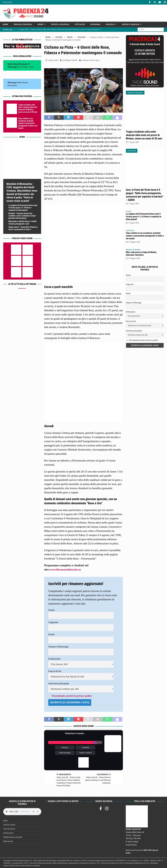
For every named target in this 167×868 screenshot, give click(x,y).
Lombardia (86, 748)
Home (5, 24)
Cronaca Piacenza (23, 24)
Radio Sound (7, 2)
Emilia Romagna (65, 753)
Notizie (59, 37)
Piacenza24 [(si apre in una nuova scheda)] (12, 85)
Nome (51, 610)
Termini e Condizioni (33, 865)
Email (51, 634)
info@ (135, 842)
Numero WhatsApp (58, 647)
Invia (31, 67)
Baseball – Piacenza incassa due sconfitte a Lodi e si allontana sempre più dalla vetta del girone (22, 216)
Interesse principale (59, 683)
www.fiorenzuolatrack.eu (65, 569)
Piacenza (65, 748)
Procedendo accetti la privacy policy (72, 696)
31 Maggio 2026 (134, 242)
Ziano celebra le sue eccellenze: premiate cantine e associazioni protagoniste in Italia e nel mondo (28, 123)
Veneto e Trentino (85, 753)
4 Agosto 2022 (53, 60)
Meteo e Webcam (130, 24)
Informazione (8, 833)
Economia (95, 24)
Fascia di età (55, 671)
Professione (54, 659)
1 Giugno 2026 (134, 142)
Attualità (80, 24)
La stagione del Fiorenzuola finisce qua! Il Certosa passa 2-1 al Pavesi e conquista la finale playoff (23, 208)
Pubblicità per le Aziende (13, 837)
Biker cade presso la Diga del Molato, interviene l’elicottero (141, 254)
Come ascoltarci (9, 829)
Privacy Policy (20, 865)
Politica (110, 24)
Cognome (53, 622)
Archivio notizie (9, 825)
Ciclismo (85, 60)
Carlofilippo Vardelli (70, 60)
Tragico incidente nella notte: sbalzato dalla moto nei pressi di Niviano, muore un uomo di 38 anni (144, 135)
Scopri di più (131, 845)
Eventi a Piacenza (60, 24)
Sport (40, 24)
